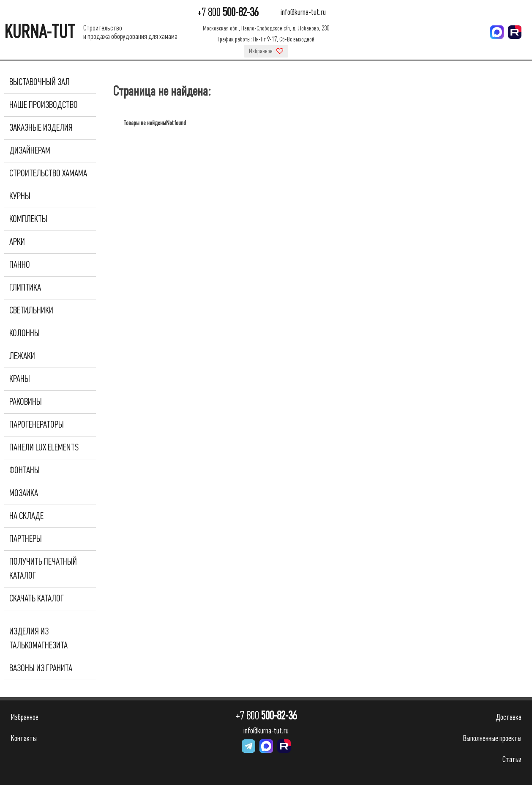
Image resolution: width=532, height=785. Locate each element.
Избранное (266, 51)
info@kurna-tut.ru (303, 12)
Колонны (25, 333)
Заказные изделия (41, 128)
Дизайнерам (30, 151)
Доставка (509, 717)
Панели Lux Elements (44, 447)
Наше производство (44, 105)
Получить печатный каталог (43, 569)
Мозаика (24, 493)
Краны (20, 379)
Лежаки (22, 356)
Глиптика (25, 288)
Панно (20, 265)
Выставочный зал (40, 82)
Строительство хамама (48, 173)
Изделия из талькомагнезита (38, 638)
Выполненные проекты (492, 738)
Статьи (512, 759)
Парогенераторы (37, 425)
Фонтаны (25, 470)
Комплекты (28, 219)
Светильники (31, 310)
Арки (17, 242)
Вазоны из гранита (41, 668)
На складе (26, 516)
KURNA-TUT (40, 32)
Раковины (26, 402)
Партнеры (26, 539)
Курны (20, 196)
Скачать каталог (37, 598)
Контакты (24, 738)
